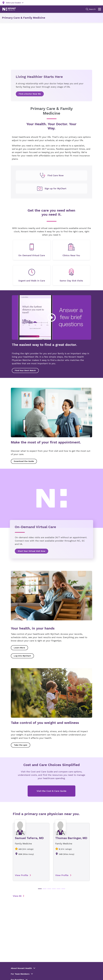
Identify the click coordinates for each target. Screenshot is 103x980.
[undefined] (51, 175)
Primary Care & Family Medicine (24, 18)
